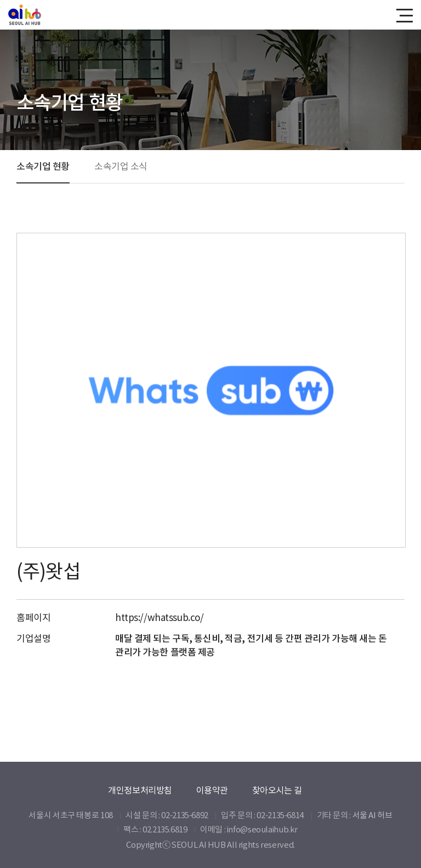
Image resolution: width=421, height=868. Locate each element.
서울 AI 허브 (372, 815)
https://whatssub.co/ (160, 618)
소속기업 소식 (121, 166)
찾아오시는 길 (277, 790)
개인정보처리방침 (140, 790)
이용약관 (212, 790)
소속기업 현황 (43, 166)
